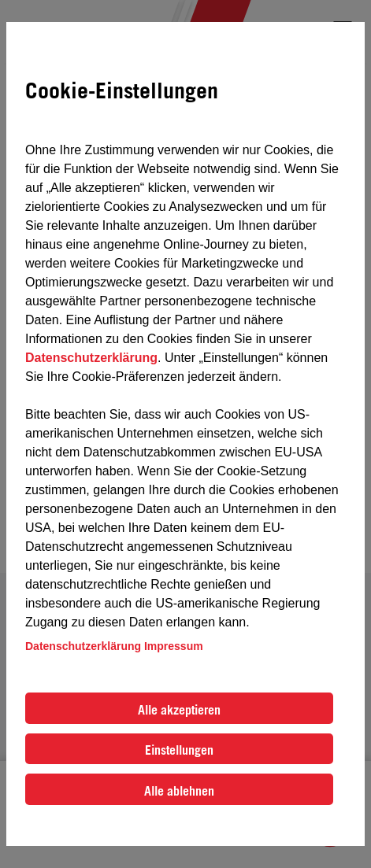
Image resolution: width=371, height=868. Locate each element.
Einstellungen (179, 750)
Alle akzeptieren (179, 710)
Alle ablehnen (179, 791)
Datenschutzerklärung (91, 358)
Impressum (174, 646)
